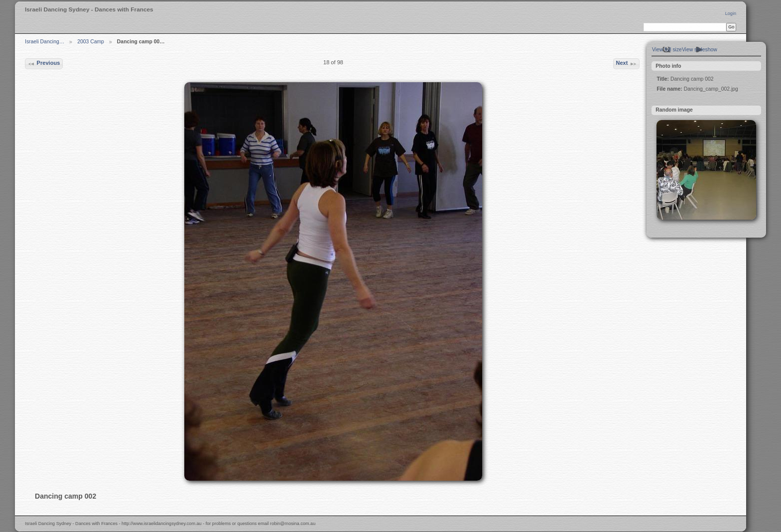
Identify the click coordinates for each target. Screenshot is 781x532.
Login (731, 13)
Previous (44, 64)
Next (626, 64)
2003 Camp (91, 42)
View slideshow (700, 50)
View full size (667, 50)
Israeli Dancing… (45, 42)
